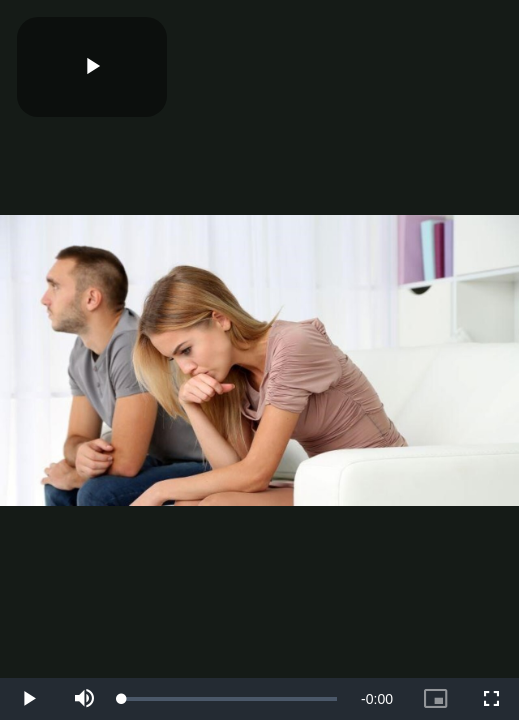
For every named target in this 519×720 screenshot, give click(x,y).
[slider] (229, 699)
